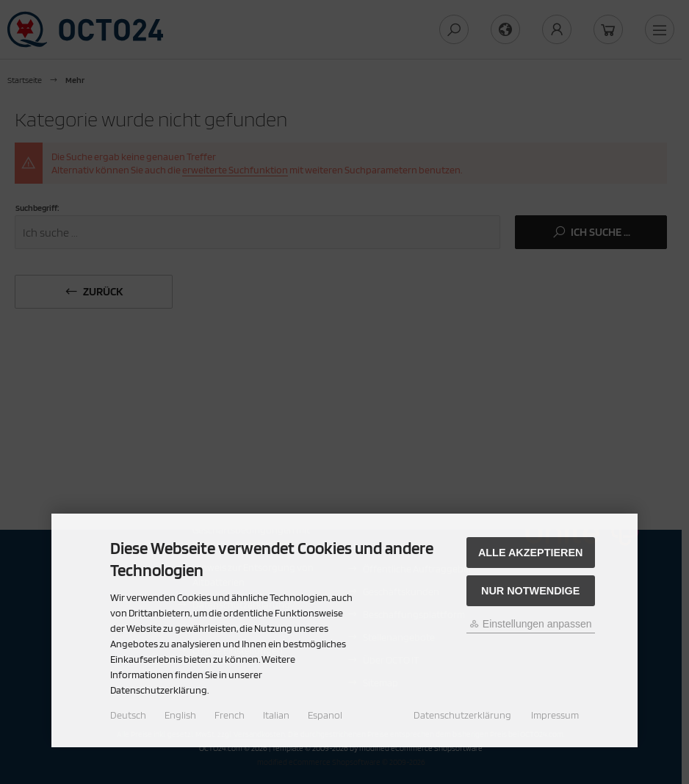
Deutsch (128, 715)
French (230, 715)
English (180, 715)
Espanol (325, 715)
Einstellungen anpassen (531, 624)
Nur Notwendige (530, 591)
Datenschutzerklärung (462, 715)
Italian (276, 715)
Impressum (555, 715)
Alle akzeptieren (531, 553)
